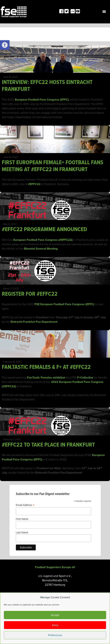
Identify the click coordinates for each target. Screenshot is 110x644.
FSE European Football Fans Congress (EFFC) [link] (64, 304)
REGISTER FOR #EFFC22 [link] (30, 294)
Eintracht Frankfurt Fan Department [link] (34, 322)
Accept (55, 615)
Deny (55, 625)
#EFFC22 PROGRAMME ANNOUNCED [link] (44, 230)
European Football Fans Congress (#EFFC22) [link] (43, 240)
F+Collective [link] (85, 378)
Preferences (55, 635)
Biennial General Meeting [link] (41, 249)
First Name (22, 519)
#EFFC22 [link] (34, 184)
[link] (5, 45)
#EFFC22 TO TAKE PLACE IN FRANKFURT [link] (48, 445)
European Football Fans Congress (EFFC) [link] (42, 100)
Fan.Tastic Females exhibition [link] (46, 378)
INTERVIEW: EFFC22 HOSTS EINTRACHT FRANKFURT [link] (47, 86)
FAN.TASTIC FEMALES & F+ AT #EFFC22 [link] (46, 367)
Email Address (25, 505)
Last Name (22, 532)
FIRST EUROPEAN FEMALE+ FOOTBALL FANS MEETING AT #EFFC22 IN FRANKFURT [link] (53, 166)
